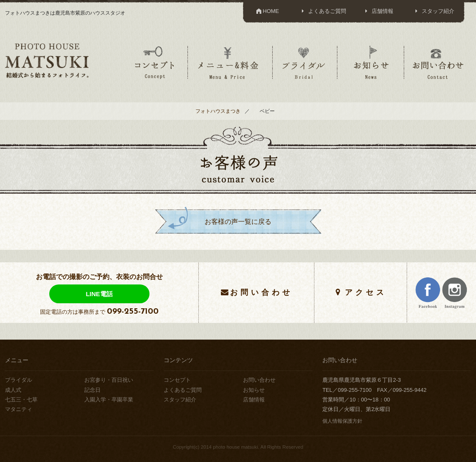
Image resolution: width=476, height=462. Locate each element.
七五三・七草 (21, 400)
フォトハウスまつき (218, 111)
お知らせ (371, 62)
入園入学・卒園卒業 (109, 400)
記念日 (92, 390)
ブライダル (304, 62)
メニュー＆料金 (229, 62)
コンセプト (154, 62)
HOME (267, 11)
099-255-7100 (133, 312)
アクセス (366, 292)
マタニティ (19, 409)
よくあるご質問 (323, 11)
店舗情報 (378, 11)
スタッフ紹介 (433, 11)
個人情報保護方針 (342, 421)
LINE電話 (99, 294)
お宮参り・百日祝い (109, 380)
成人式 (13, 390)
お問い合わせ (438, 62)
